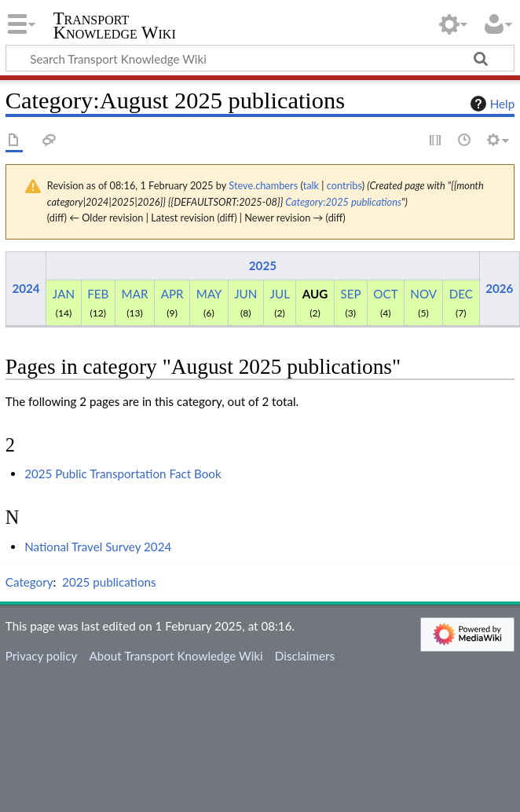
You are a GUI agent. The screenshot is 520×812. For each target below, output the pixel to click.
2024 (26, 288)
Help (491, 104)
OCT (385, 294)
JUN (245, 294)
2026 (499, 288)
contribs (344, 185)
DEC (461, 294)
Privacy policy (41, 656)
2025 (263, 265)
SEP (350, 294)
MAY (209, 294)
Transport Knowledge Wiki (115, 26)
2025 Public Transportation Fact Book (123, 474)
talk (311, 185)
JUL (280, 294)
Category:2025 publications (343, 202)
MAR (135, 294)
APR (172, 294)
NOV (423, 294)
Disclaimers (305, 656)
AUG (315, 294)
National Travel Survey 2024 (98, 547)
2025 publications (109, 582)
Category (29, 582)
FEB (98, 294)
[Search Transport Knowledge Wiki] (260, 58)
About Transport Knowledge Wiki (176, 656)
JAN (64, 294)
